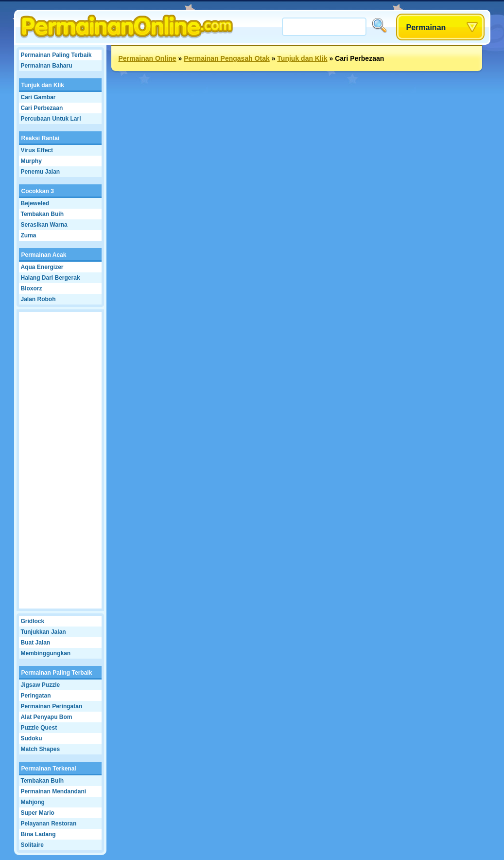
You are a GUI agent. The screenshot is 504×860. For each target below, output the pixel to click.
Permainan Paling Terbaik (56, 55)
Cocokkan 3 (38, 191)
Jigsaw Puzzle (41, 685)
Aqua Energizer (42, 267)
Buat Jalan (36, 643)
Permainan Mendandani (54, 791)
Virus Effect (37, 150)
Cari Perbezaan (42, 108)
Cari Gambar (38, 97)
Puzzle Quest (39, 728)
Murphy (31, 161)
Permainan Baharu (47, 66)
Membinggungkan (46, 653)
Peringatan (36, 696)
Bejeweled (35, 203)
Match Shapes (41, 749)
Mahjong (33, 802)
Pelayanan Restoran (49, 824)
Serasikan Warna (44, 225)
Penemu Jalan (41, 172)
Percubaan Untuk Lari (51, 119)
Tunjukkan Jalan (43, 632)
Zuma (29, 235)
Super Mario (38, 813)
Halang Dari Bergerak (51, 278)
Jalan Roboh (38, 299)
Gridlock (33, 621)
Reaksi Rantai (41, 138)
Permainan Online (148, 58)
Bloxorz (32, 288)
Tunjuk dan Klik (43, 85)
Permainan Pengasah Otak (227, 58)
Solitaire (32, 845)
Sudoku (32, 738)
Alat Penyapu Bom (47, 717)
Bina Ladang (38, 834)
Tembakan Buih (42, 214)
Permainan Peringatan (52, 706)
